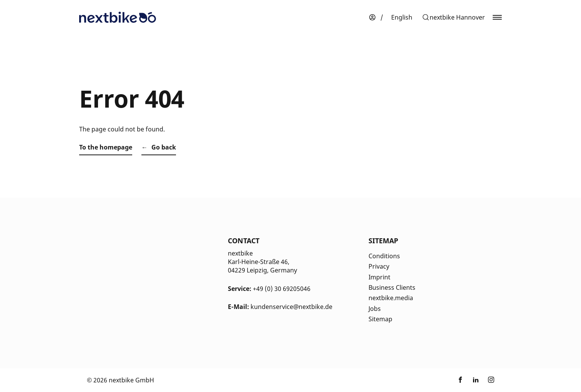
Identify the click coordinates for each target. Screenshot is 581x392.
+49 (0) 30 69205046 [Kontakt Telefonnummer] (282, 289)
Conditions (384, 256)
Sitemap (380, 319)
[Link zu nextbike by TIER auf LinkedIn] (476, 380)
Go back (164, 147)
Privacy (379, 266)
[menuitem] (402, 17)
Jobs (375, 309)
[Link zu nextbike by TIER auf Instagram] (491, 380)
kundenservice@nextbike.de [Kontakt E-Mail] (291, 307)
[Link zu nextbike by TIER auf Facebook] (460, 380)
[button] (453, 17)
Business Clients (392, 287)
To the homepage (106, 147)
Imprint (379, 277)
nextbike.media (391, 298)
